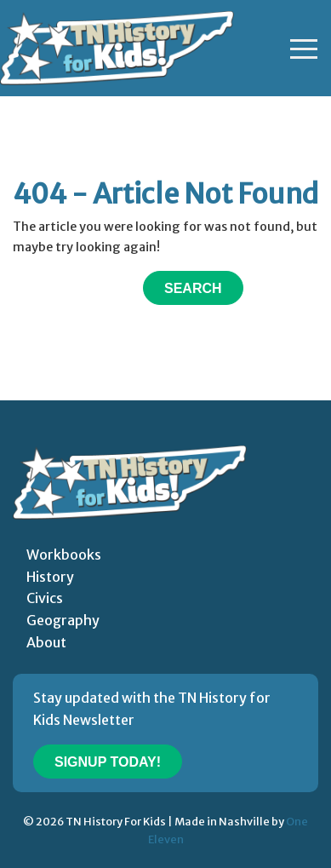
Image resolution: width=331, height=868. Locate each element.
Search (193, 288)
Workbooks (64, 555)
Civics (45, 598)
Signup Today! (108, 762)
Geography (63, 620)
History (50, 577)
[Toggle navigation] (304, 49)
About (46, 642)
